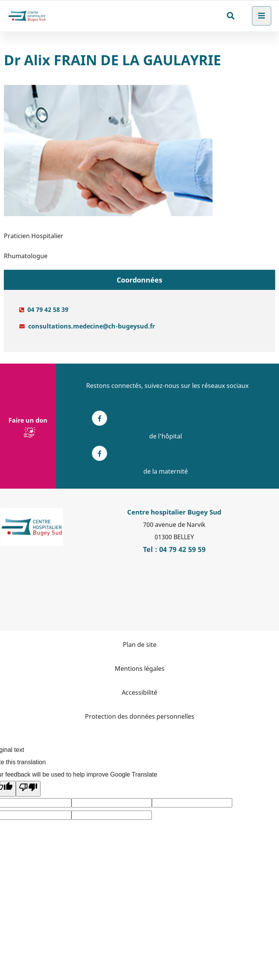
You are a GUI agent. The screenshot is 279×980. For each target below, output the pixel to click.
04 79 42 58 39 (48, 310)
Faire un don (28, 420)
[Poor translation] (28, 789)
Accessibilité (139, 692)
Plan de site (140, 645)
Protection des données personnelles (140, 716)
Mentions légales (140, 669)
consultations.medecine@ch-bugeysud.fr (92, 326)
